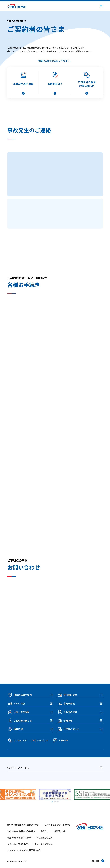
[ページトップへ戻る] (98, 861)
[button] (101, 6)
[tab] (52, 802)
